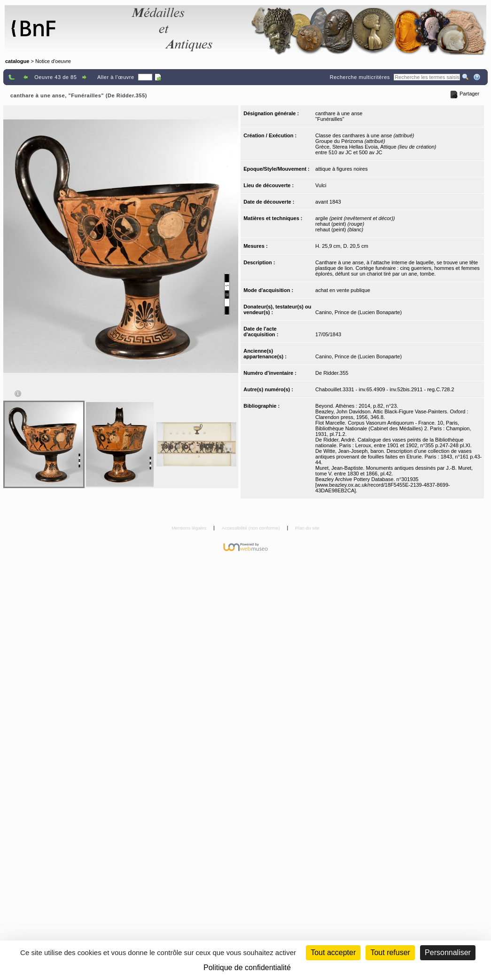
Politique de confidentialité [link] (247, 968)
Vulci (321, 185)
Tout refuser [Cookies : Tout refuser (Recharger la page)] (390, 952)
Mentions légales (190, 528)
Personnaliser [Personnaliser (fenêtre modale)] (448, 952)
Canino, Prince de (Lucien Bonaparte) (359, 312)
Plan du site (307, 528)
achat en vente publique (343, 290)
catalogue (17, 61)
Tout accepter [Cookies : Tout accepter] (333, 952)
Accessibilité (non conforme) (252, 528)
